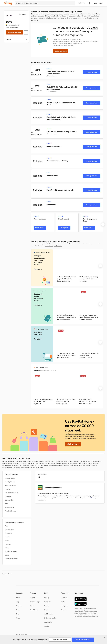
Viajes (7, 541)
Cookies (47, 626)
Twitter (63, 602)
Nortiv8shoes (9, 507)
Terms (46, 610)
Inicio (4, 574)
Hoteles (7, 537)
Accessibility (48, 622)
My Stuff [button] (81, 3)
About (18, 598)
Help (18, 602)
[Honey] (8, 3)
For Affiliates (34, 610)
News (18, 610)
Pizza (7, 526)
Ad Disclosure (49, 614)
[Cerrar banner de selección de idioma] (104, 638)
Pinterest (64, 610)
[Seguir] (23, 14)
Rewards (33, 606)
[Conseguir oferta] (92, 72)
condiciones (49, 246)
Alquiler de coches (11, 551)
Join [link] (95, 3)
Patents (47, 606)
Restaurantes (9, 530)
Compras (8, 544)
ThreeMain (8, 496)
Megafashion (9, 500)
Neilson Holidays (10, 486)
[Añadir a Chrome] (73, 444)
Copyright (47, 602)
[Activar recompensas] (14, 32)
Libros (7, 555)
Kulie (7, 504)
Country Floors (10, 482)
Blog (18, 614)
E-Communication (50, 618)
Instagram (64, 606)
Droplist (32, 598)
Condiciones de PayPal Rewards (63, 46)
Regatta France (10, 478)
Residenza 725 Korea (12, 493)
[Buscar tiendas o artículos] (45, 3)
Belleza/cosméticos (11, 559)
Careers (19, 606)
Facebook (64, 598)
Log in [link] (101, 3)
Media (18, 618)
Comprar (16, 39)
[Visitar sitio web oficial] (26, 32)
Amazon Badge (35, 602)
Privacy (47, 598)
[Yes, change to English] (83, 640)
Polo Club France (10, 511)
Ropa (7, 548)
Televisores (9, 533)
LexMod (8, 489)
